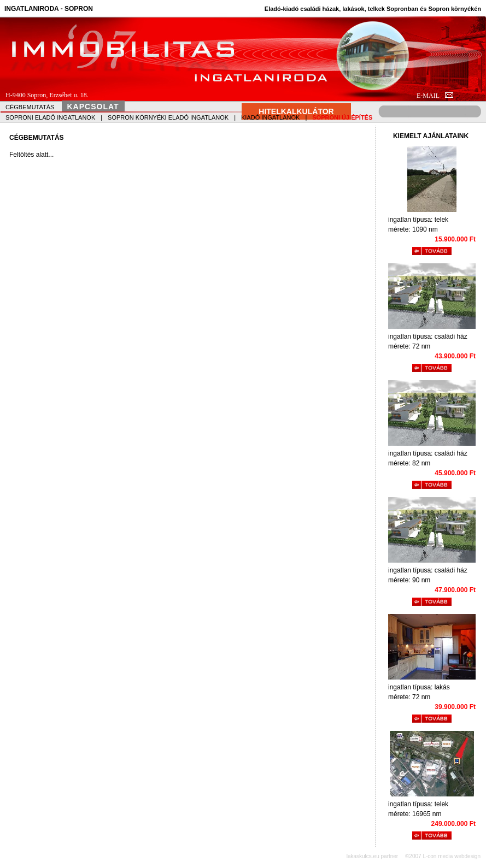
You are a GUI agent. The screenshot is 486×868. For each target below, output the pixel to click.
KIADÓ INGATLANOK (270, 117)
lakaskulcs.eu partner (373, 856)
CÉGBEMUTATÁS (30, 107)
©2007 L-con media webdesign (443, 856)
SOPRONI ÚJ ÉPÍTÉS (342, 117)
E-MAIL (435, 96)
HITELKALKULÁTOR (296, 111)
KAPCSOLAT (93, 107)
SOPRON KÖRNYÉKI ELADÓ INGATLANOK (168, 117)
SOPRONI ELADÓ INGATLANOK (50, 117)
